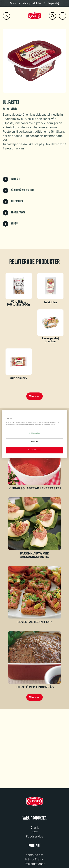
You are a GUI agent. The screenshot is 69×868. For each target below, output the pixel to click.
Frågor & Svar (35, 859)
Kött (35, 832)
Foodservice (34, 836)
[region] (34, 434)
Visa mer (34, 396)
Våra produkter (32, 3)
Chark (35, 828)
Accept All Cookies (34, 450)
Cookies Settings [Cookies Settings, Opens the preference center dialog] (34, 433)
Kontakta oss (34, 855)
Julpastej (54, 3)
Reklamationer (35, 864)
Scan (13, 3)
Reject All (35, 441)
